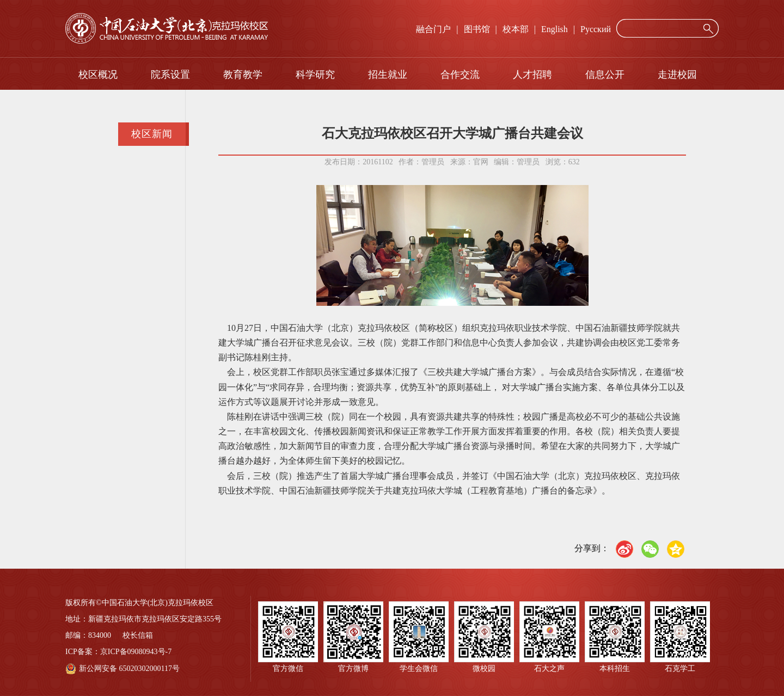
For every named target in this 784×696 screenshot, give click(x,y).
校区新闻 (152, 134)
